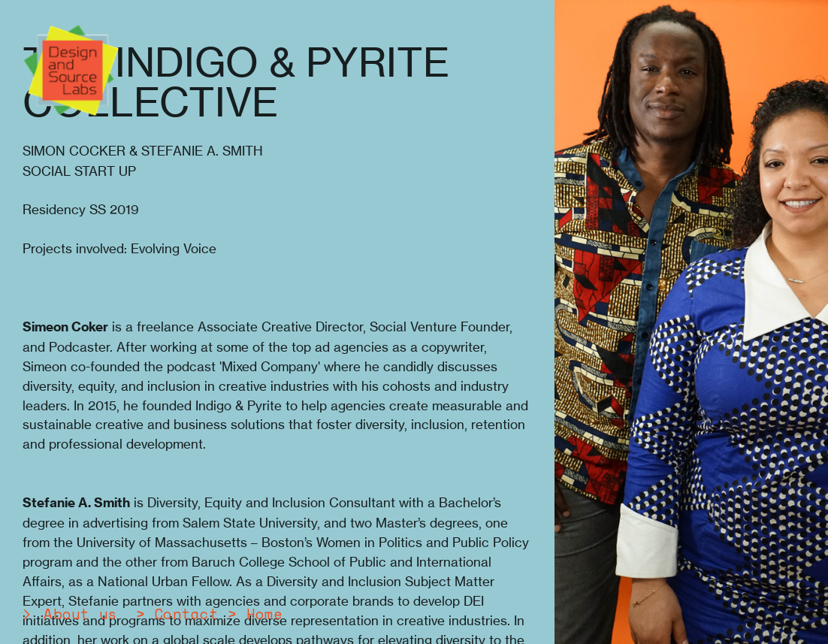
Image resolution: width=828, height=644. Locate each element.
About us (80, 614)
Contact (186, 614)
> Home (255, 614)
